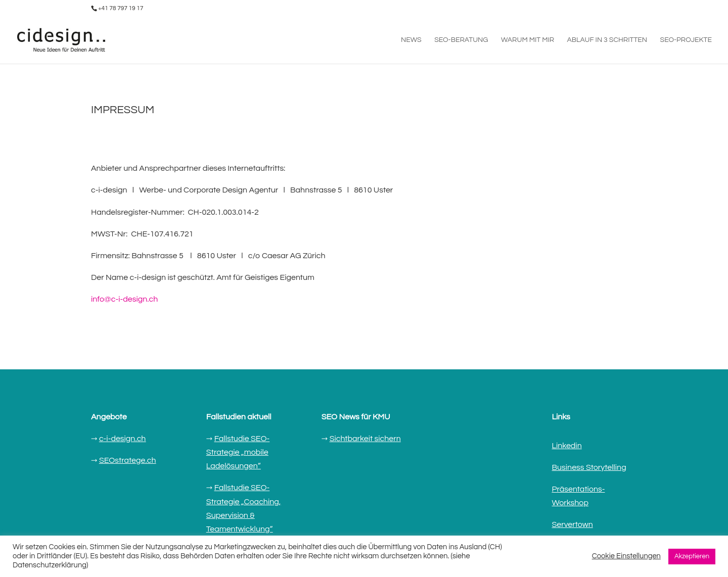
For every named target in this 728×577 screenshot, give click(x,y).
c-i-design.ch (123, 439)
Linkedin (566, 446)
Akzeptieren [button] (692, 556)
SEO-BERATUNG (461, 40)
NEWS (411, 40)
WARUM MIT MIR (528, 40)
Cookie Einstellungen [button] (626, 556)
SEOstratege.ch (128, 460)
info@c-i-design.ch (124, 299)
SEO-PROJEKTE (686, 40)
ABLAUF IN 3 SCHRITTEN (607, 40)
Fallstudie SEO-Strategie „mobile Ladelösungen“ (238, 452)
